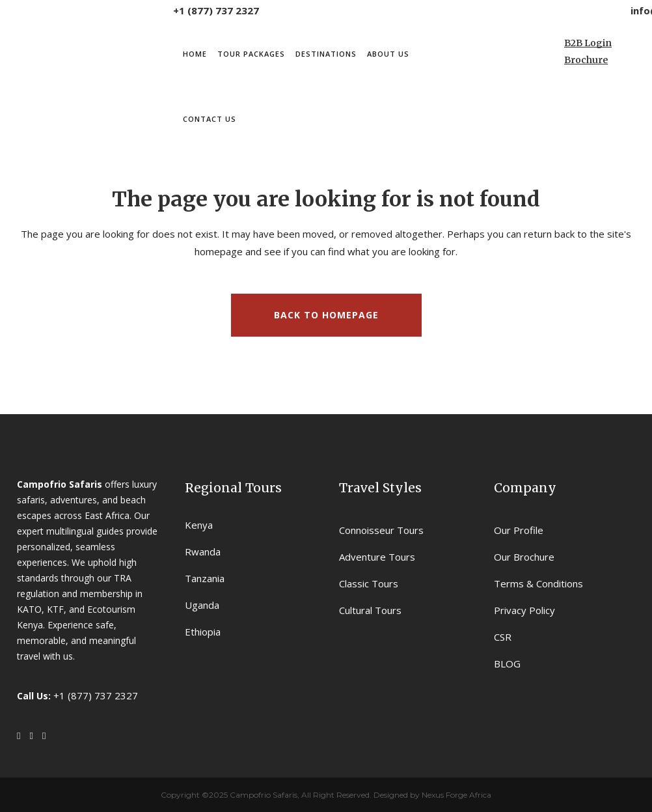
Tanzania (205, 578)
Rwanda (203, 552)
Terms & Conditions (538, 583)
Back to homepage (326, 315)
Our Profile (519, 530)
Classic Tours (369, 583)
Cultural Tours (370, 610)
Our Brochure (524, 557)
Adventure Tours (377, 557)
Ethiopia (203, 632)
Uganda (202, 605)
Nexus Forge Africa (455, 795)
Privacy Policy (524, 610)
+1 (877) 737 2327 (216, 10)
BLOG (507, 664)
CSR (503, 637)
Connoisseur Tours (381, 530)
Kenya (199, 525)
